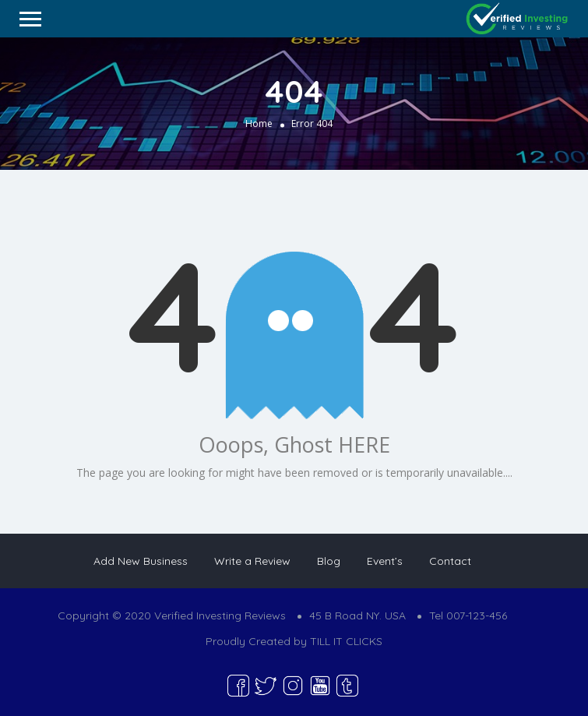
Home (259, 123)
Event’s (385, 561)
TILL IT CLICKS (346, 641)
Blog (329, 561)
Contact (450, 561)
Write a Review (252, 561)
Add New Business (141, 561)
